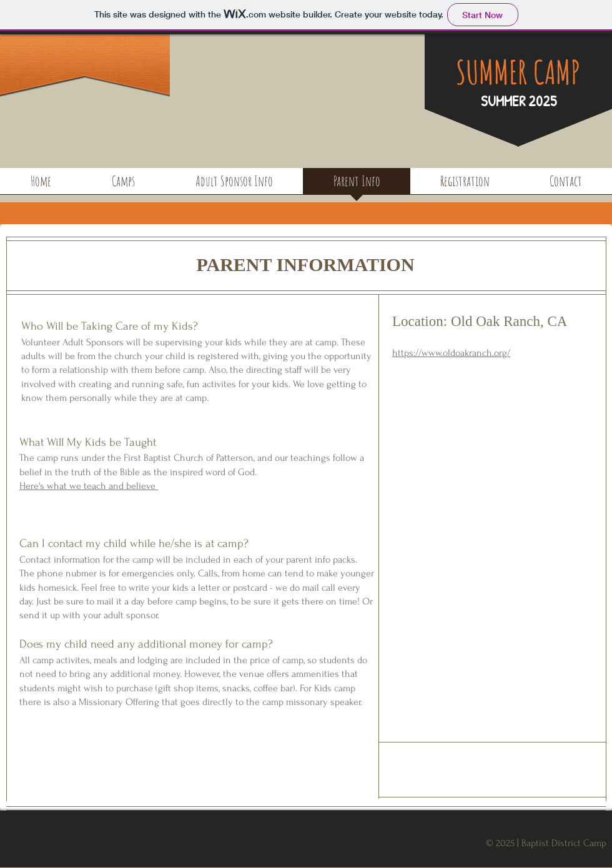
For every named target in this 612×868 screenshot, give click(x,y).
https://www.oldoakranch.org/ (451, 353)
